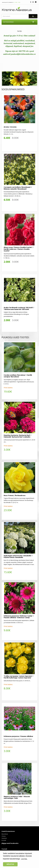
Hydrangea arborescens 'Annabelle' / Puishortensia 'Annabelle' (18, 556)
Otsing (3, 836)
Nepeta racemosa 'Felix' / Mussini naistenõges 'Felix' (17, 797)
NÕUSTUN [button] (10, 864)
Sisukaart (4, 838)
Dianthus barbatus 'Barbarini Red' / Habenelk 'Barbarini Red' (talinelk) (17, 436)
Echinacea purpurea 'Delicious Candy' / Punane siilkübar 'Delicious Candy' (19, 617)
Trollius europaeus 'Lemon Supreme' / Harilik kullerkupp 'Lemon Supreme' (18, 677)
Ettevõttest (5, 834)
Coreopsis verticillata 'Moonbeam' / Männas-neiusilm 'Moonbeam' (18, 188)
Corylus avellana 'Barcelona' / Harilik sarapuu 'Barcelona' (18, 376)
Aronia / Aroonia (10, 127)
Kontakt (4, 840)
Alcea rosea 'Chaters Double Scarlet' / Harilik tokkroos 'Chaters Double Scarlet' (19, 249)
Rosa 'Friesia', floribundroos (15, 495)
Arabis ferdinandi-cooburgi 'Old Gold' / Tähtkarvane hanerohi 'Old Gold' (19, 308)
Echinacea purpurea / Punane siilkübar (18, 736)
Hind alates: (8, 388)
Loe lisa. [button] (24, 859)
